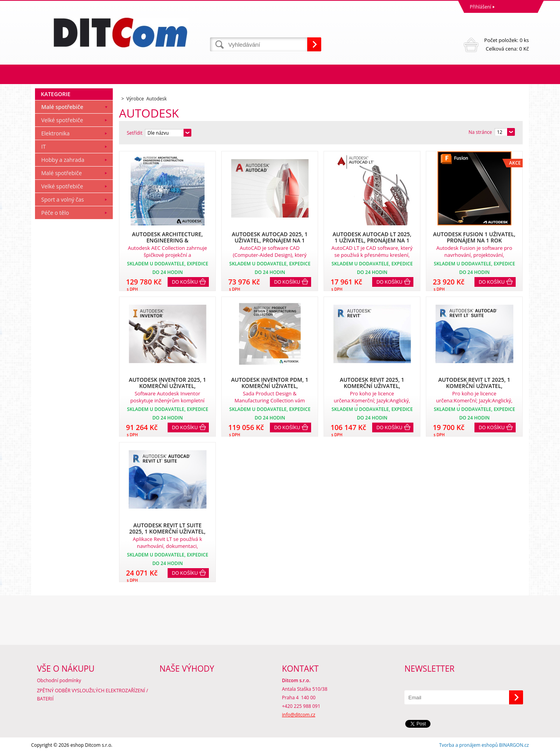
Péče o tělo (55, 213)
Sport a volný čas (63, 199)
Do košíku (185, 282)
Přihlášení (480, 7)
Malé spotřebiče (62, 107)
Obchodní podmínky (59, 680)
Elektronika (55, 133)
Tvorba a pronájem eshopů (468, 745)
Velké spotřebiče (62, 120)
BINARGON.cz (514, 745)
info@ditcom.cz (299, 715)
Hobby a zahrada (63, 160)
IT (44, 147)
